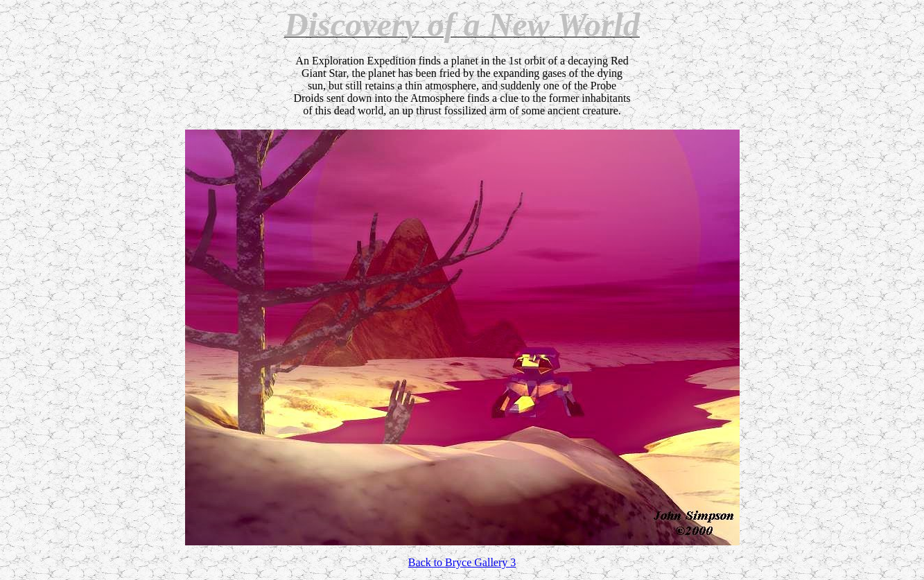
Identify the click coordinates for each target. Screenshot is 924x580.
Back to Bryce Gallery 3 (462, 562)
